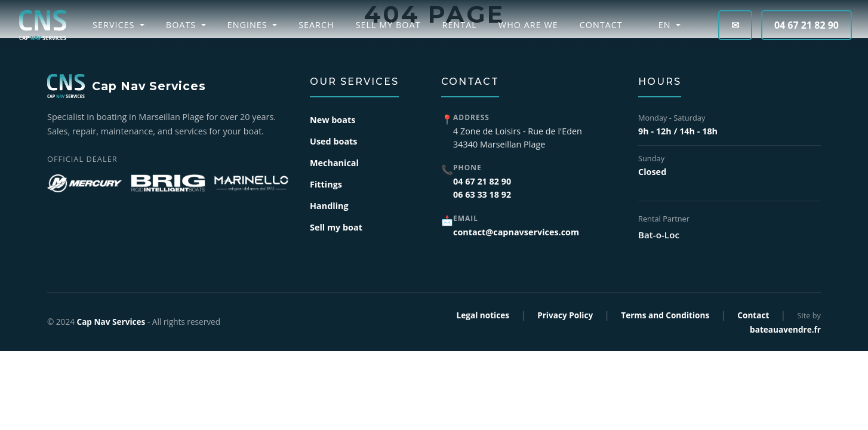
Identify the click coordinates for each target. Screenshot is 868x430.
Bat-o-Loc (659, 235)
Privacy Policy (565, 315)
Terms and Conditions (665, 315)
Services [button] (115, 25)
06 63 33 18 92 (482, 194)
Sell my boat (388, 25)
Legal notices (483, 315)
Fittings (326, 184)
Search (316, 25)
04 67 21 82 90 (807, 25)
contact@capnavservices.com (516, 232)
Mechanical (334, 163)
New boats (333, 120)
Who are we (528, 25)
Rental (460, 25)
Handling (329, 206)
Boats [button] (182, 25)
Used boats (334, 141)
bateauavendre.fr (785, 329)
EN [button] (659, 25)
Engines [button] (249, 25)
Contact (601, 25)
